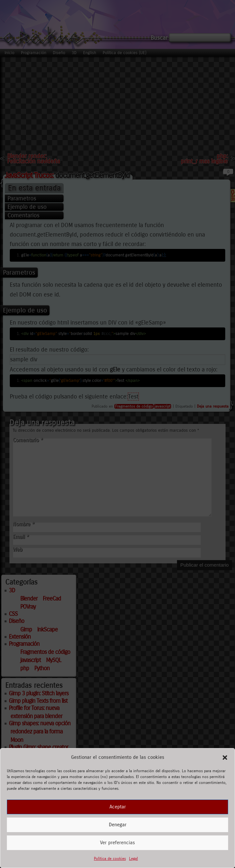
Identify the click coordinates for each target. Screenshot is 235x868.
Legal (133, 859)
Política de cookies (110, 859)
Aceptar (118, 807)
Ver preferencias (118, 843)
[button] (225, 758)
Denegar (118, 825)
